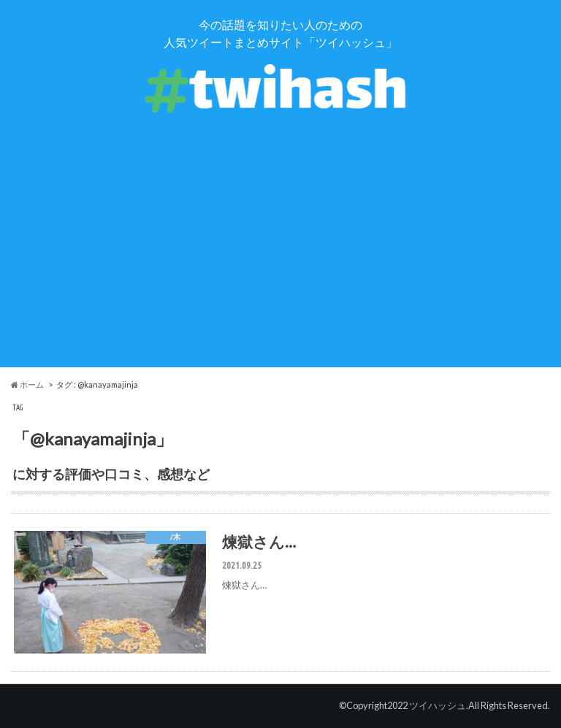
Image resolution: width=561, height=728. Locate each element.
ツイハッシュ (438, 705)
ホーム (27, 384)
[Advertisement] (280, 265)
